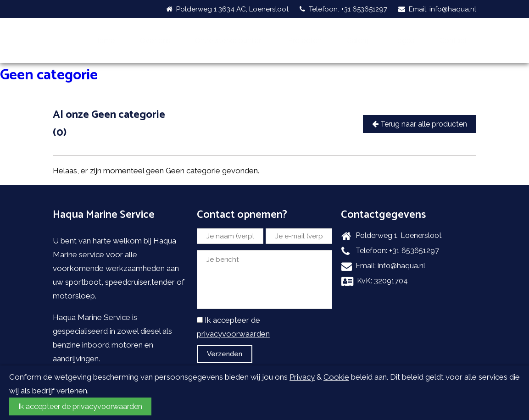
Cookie (336, 377)
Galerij (384, 33)
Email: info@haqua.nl (437, 9)
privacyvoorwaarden (233, 318)
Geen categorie (49, 59)
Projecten (341, 33)
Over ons (199, 33)
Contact (458, 33)
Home (159, 33)
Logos (420, 33)
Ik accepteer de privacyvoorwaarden (80, 406)
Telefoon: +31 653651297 (343, 9)
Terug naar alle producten (420, 108)
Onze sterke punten (269, 33)
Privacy (302, 377)
